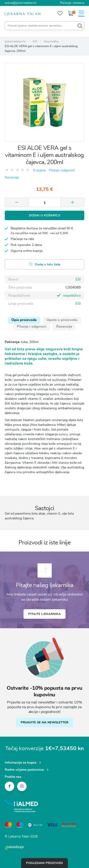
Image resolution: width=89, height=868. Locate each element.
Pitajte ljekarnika (44, 614)
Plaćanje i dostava (72, 3)
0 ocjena (39, 170)
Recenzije (12, 177)
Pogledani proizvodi (44, 863)
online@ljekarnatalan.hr (21, 3)
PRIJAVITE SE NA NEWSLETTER (44, 722)
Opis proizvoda (24, 320)
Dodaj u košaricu (45, 215)
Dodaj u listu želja (45, 265)
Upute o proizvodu (62, 320)
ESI (78, 279)
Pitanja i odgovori (62, 170)
